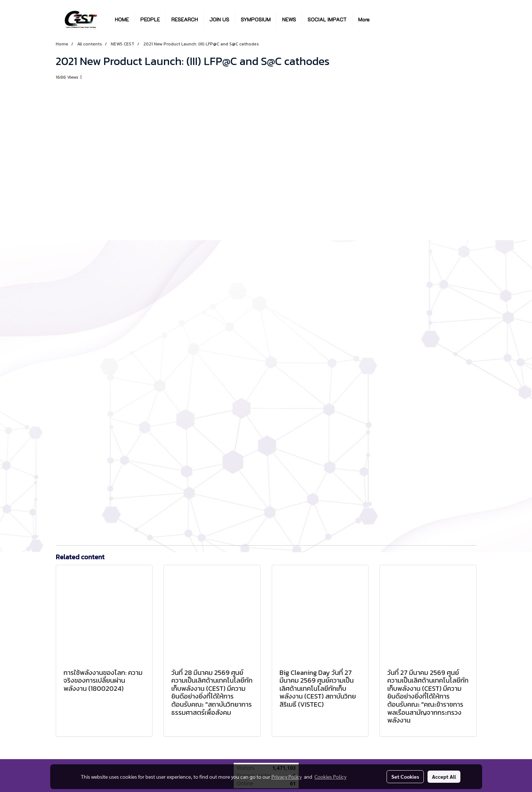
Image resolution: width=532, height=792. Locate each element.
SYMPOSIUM (256, 19)
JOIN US (219, 19)
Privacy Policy (286, 776)
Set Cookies (405, 776)
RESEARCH (185, 19)
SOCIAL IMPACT (327, 19)
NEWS (289, 19)
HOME (122, 19)
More (364, 19)
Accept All (444, 776)
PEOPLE (150, 19)
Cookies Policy (330, 776)
